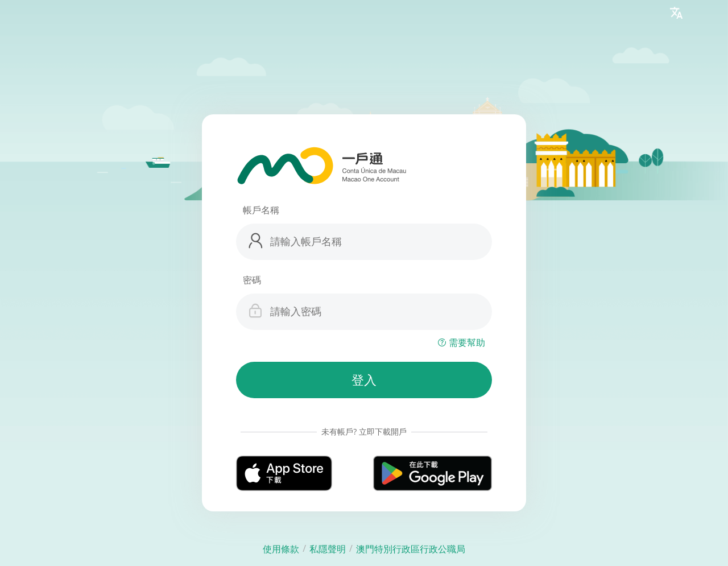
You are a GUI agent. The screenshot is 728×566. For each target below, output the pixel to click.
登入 (364, 380)
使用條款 (281, 549)
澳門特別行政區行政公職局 (411, 549)
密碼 (252, 280)
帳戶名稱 (261, 210)
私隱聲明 (328, 549)
